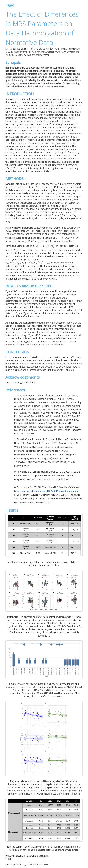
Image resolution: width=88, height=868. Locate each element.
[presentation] (67, 238)
